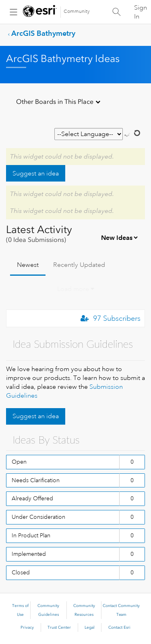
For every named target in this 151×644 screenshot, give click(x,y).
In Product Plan (31, 535)
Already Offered (32, 498)
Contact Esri (119, 627)
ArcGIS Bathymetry (43, 33)
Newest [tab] (28, 265)
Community (77, 11)
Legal (90, 627)
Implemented (29, 554)
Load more (73, 289)
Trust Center (59, 627)
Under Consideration (38, 517)
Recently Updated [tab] (79, 265)
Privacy (27, 627)
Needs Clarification (36, 480)
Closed (21, 572)
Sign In (141, 12)
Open (19, 462)
